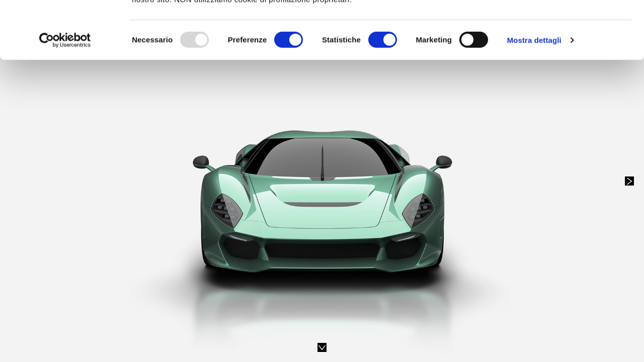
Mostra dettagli (534, 89)
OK (560, 26)
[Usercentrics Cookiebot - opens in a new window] (65, 89)
